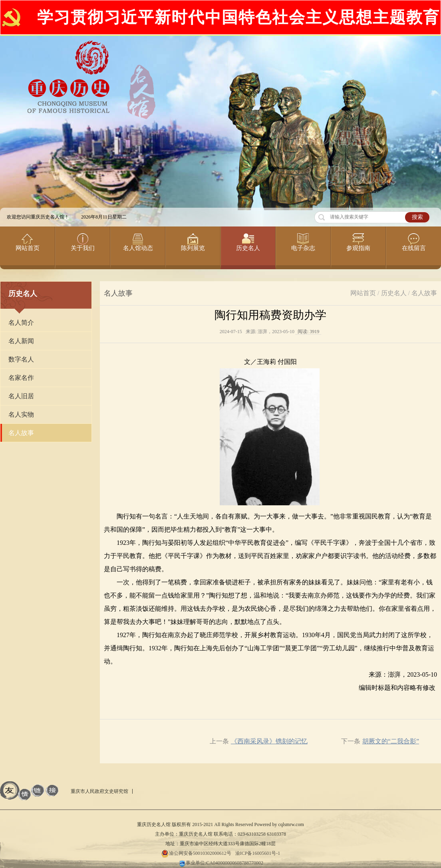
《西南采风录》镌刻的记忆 (269, 741)
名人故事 (424, 293)
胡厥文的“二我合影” (391, 741)
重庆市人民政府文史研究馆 (99, 791)
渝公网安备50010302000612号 (196, 853)
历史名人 (394, 293)
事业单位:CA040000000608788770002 (220, 863)
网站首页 (363, 293)
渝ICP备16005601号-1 (258, 853)
